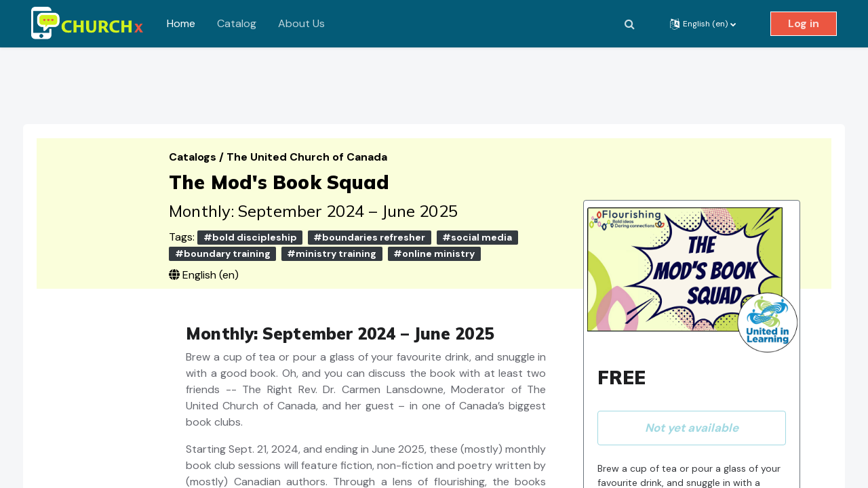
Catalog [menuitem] (237, 23)
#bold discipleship (256, 225)
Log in (804, 23)
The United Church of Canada (314, 145)
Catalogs (201, 145)
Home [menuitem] (181, 23)
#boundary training (229, 241)
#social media (484, 225)
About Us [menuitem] (301, 23)
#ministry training (338, 241)
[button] (629, 24)
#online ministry (441, 241)
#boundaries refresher (376, 225)
